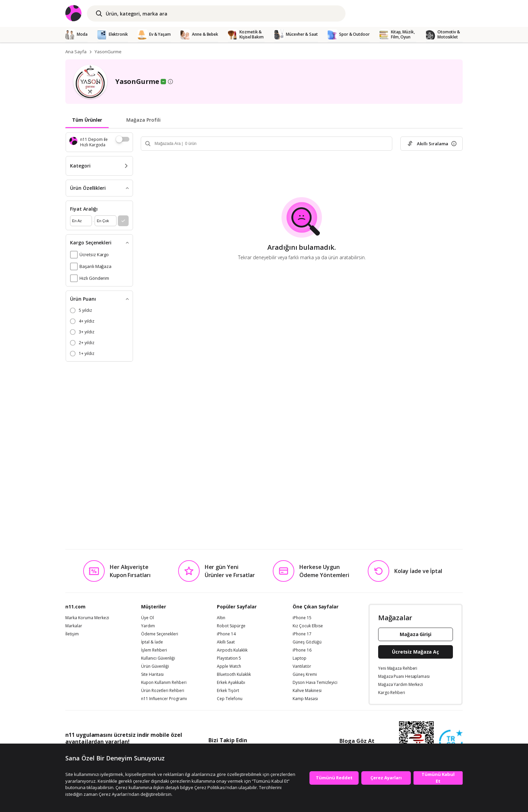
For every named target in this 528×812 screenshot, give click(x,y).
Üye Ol (147, 618)
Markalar (74, 626)
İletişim (72, 634)
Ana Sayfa (76, 52)
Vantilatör (302, 666)
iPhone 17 (302, 634)
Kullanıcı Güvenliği (158, 658)
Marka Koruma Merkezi (87, 618)
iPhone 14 (226, 634)
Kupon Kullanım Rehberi (164, 683)
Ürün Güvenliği (155, 666)
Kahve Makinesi (307, 691)
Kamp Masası (305, 699)
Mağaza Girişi (416, 634)
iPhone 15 (302, 618)
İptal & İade (152, 642)
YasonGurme (108, 52)
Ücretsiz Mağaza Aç (416, 652)
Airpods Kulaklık (232, 650)
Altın (221, 618)
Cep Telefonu (230, 699)
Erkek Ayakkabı (231, 683)
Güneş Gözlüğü (307, 642)
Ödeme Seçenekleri (160, 634)
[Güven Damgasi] (451, 742)
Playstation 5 (229, 658)
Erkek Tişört (228, 691)
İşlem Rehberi (154, 650)
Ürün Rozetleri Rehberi (163, 691)
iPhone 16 (302, 650)
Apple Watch (229, 666)
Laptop (300, 658)
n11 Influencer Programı (164, 699)
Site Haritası (152, 674)
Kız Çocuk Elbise (308, 626)
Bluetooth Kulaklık (234, 674)
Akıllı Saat (226, 642)
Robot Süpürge (231, 626)
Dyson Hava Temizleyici (315, 683)
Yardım (148, 626)
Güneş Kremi (305, 674)
